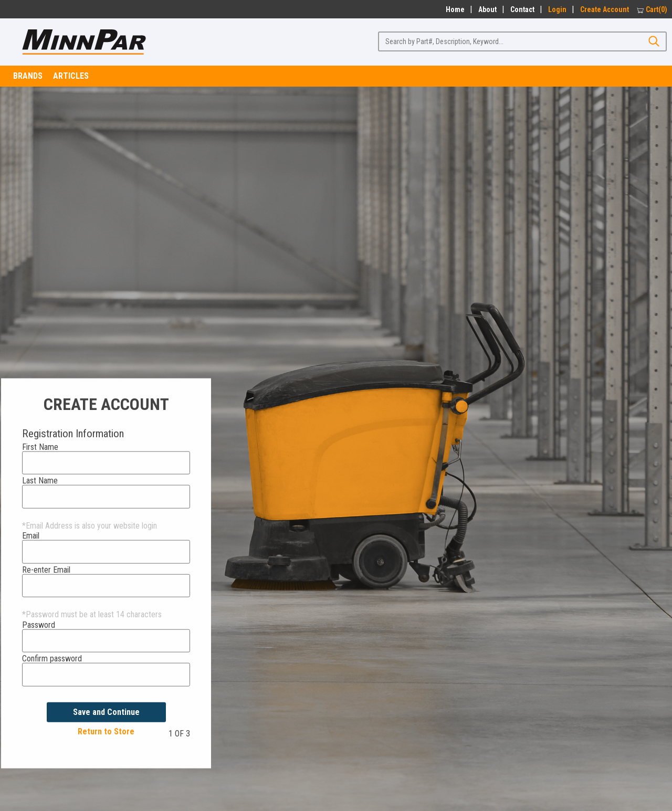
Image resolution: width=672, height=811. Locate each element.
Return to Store (106, 731)
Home (454, 9)
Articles (71, 76)
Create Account (605, 9)
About (487, 9)
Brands (28, 76)
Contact (522, 9)
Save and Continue (106, 712)
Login (557, 9)
